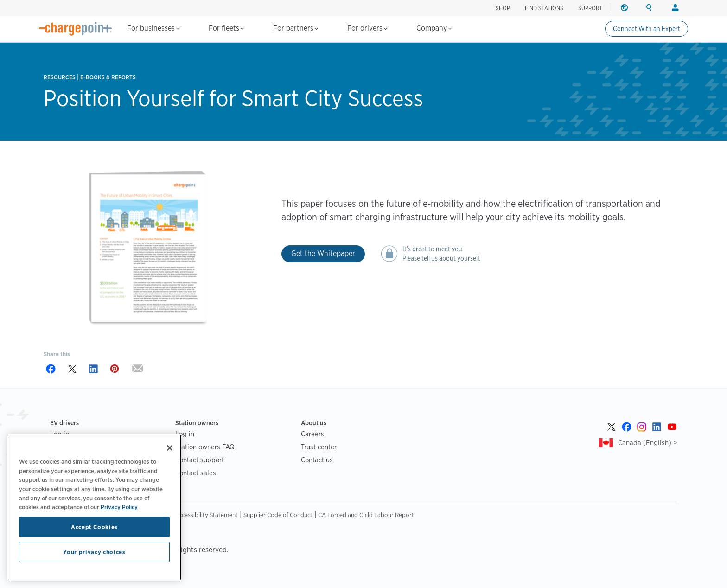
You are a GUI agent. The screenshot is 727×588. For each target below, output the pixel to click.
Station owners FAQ (205, 447)
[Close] (170, 448)
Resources (60, 77)
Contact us (317, 460)
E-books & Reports (108, 77)
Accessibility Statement (206, 515)
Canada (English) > (647, 443)
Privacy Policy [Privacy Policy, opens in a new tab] (119, 507)
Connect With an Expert (647, 29)
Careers (312, 434)
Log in (185, 434)
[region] (94, 507)
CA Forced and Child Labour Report (366, 515)
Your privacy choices (94, 552)
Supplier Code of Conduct (278, 515)
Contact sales (196, 473)
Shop (503, 8)
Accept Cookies (94, 527)
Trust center (319, 447)
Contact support (200, 460)
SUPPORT (590, 8)
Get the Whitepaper (323, 253)
